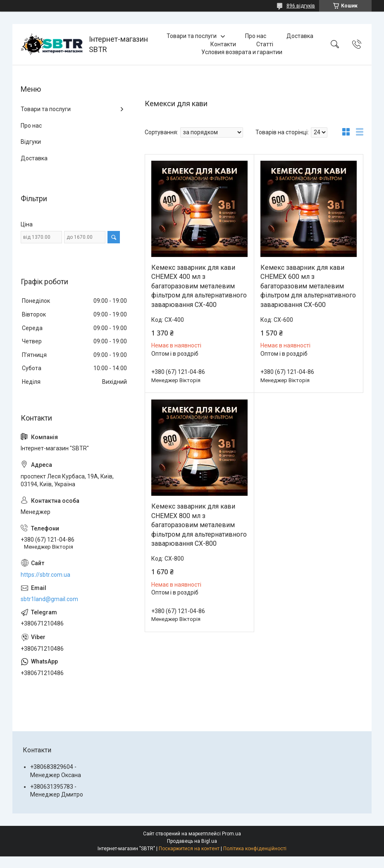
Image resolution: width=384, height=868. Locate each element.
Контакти (223, 44)
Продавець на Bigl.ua (192, 841)
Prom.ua (231, 834)
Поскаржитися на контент (189, 849)
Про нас (256, 36)
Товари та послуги (192, 36)
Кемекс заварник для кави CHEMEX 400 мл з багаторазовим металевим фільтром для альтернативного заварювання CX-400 (199, 286)
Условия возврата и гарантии (242, 52)
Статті (265, 44)
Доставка (300, 36)
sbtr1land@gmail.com (49, 599)
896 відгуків (301, 6)
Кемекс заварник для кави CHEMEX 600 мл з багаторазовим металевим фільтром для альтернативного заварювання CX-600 (308, 286)
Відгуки (31, 142)
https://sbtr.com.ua (45, 575)
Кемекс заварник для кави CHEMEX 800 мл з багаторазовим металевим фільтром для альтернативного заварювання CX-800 (199, 525)
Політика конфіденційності (255, 849)
